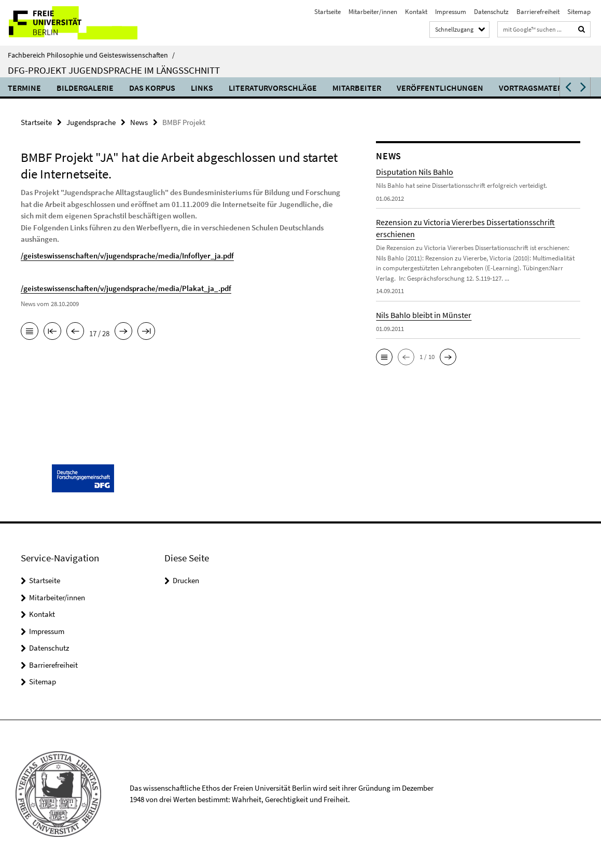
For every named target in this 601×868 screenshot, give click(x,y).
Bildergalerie (85, 88)
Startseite (327, 12)
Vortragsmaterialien (543, 88)
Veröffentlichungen (440, 88)
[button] (567, 87)
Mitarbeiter (357, 88)
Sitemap (579, 12)
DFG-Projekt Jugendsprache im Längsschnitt (114, 70)
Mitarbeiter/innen (373, 12)
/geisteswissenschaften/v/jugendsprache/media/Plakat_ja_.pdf (126, 288)
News (139, 122)
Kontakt (416, 12)
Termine (24, 88)
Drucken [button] (186, 580)
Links (202, 88)
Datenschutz (491, 12)
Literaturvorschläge (273, 88)
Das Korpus (152, 88)
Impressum (451, 12)
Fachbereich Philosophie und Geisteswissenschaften (91, 55)
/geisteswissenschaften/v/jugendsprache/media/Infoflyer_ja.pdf (127, 256)
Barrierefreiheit (538, 12)
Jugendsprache (91, 122)
